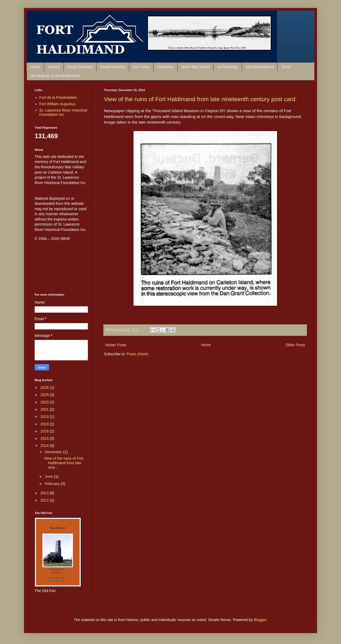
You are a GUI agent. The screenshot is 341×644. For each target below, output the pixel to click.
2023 (45, 402)
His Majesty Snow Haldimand (55, 76)
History (54, 67)
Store (286, 67)
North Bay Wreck (196, 67)
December (54, 452)
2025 (45, 395)
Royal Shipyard (80, 67)
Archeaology (228, 67)
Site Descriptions (260, 67)
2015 (45, 438)
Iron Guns (141, 67)
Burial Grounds (113, 67)
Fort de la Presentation (58, 97)
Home (35, 67)
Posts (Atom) (138, 354)
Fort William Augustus (57, 104)
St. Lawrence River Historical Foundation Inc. (63, 113)
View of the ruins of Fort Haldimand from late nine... (64, 463)
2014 (45, 446)
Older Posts (295, 345)
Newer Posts (116, 345)
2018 (45, 424)
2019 (45, 417)
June (49, 476)
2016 (45, 431)
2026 (45, 388)
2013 (45, 493)
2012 (45, 500)
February (53, 484)
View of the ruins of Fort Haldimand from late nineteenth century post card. (200, 99)
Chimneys (165, 67)
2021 (45, 409)
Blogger (260, 620)
